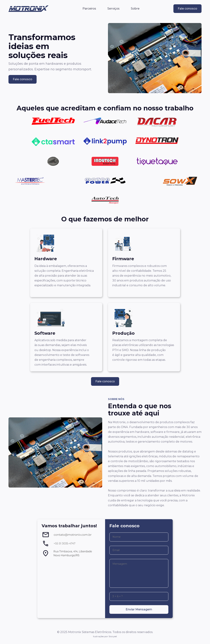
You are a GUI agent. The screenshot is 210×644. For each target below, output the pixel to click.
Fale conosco (187, 9)
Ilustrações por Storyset (105, 636)
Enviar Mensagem (139, 609)
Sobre (135, 9)
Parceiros (89, 9)
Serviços (113, 9)
